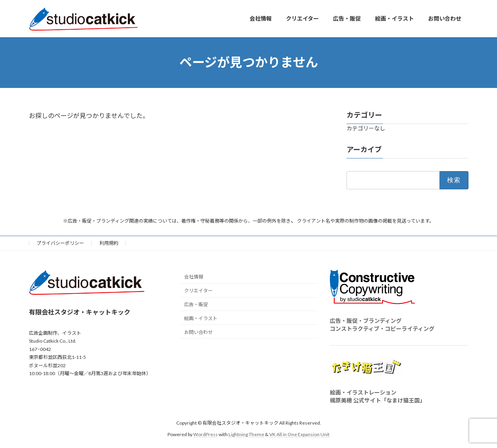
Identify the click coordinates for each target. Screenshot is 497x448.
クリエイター (198, 291)
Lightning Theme (246, 434)
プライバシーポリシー (60, 243)
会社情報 (194, 277)
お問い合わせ (198, 332)
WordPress (206, 434)
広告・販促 (196, 304)
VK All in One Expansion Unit (299, 434)
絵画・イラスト (201, 318)
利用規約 (109, 243)
